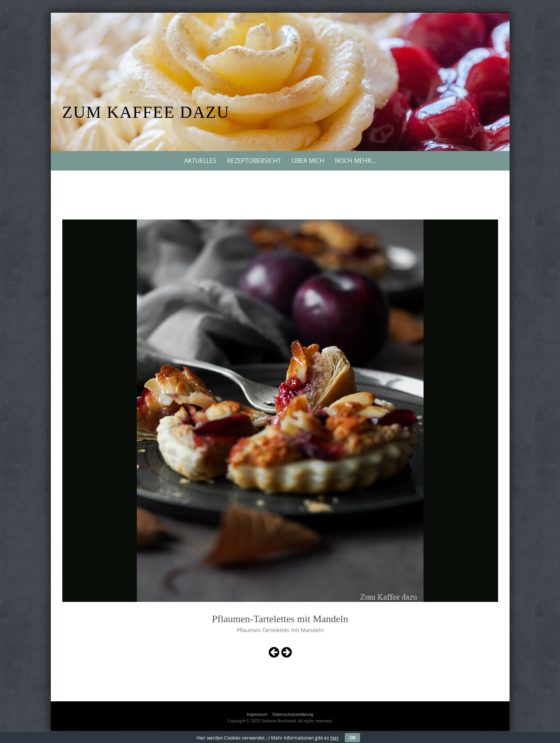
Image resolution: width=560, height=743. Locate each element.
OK (352, 738)
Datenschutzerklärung (293, 714)
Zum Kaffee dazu (146, 112)
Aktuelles (200, 161)
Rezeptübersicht (254, 161)
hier (334, 738)
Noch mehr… (355, 161)
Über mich (308, 161)
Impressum (257, 714)
